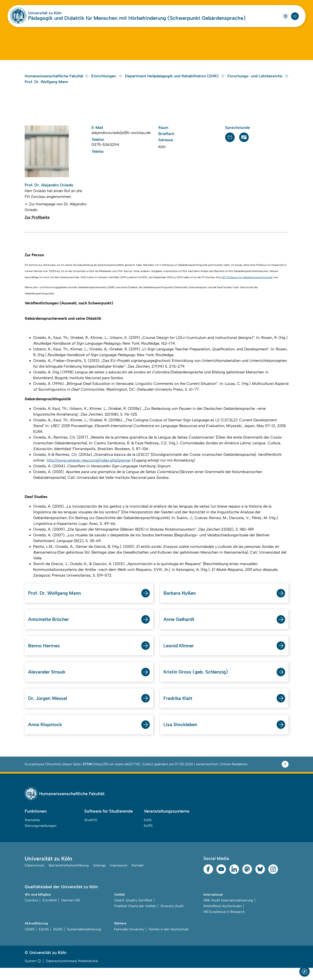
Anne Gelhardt (180, 629)
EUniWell (50, 912)
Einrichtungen (107, 84)
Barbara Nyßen (181, 602)
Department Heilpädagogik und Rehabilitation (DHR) (175, 84)
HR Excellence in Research (224, 924)
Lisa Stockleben (182, 736)
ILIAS (148, 832)
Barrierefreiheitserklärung (69, 878)
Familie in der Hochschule (169, 941)
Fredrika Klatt (180, 709)
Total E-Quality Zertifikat (133, 912)
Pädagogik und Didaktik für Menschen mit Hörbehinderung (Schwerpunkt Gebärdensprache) (137, 18)
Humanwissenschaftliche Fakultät (57, 84)
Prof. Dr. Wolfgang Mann (46, 90)
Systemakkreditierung (84, 941)
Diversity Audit (172, 918)
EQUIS (44, 941)
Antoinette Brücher (51, 629)
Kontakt (138, 878)
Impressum (119, 878)
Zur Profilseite (37, 226)
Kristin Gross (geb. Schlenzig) (199, 683)
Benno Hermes (45, 656)
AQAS (58, 941)
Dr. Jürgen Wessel (49, 709)
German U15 (71, 912)
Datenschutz (35, 878)
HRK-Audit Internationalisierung (228, 912)
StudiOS (91, 832)
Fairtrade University (129, 941)
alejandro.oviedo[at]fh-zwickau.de (121, 141)
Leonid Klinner (180, 656)
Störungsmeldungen (41, 838)
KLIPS (148, 838)
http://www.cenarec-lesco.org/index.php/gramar (89, 469)
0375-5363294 (105, 153)
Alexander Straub (48, 683)
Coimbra (31, 912)
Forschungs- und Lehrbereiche (258, 84)
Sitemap (99, 878)
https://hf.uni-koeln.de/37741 (116, 776)
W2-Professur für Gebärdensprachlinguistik (247, 286)
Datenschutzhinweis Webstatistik (72, 973)
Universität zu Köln (45, 13)
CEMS (29, 941)
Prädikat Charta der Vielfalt (135, 918)
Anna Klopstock (47, 736)
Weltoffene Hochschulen (223, 918)
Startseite (32, 832)
